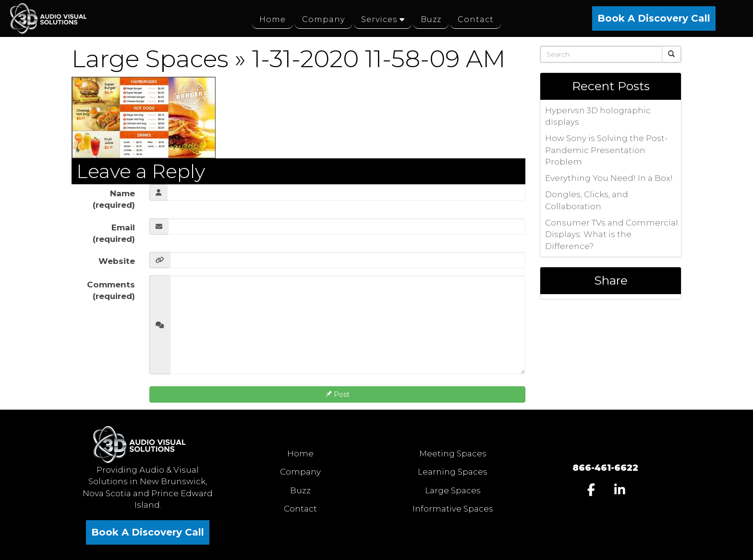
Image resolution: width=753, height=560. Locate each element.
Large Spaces (150, 59)
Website (117, 261)
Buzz (300, 490)
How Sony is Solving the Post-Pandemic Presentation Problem (606, 150)
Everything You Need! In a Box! (609, 178)
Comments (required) (111, 290)
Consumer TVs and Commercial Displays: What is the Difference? (612, 234)
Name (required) (114, 199)
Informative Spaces (453, 509)
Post (337, 394)
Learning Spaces (453, 472)
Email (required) (114, 233)
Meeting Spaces (453, 453)
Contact (300, 509)
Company (300, 472)
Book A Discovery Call (654, 18)
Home (300, 453)
